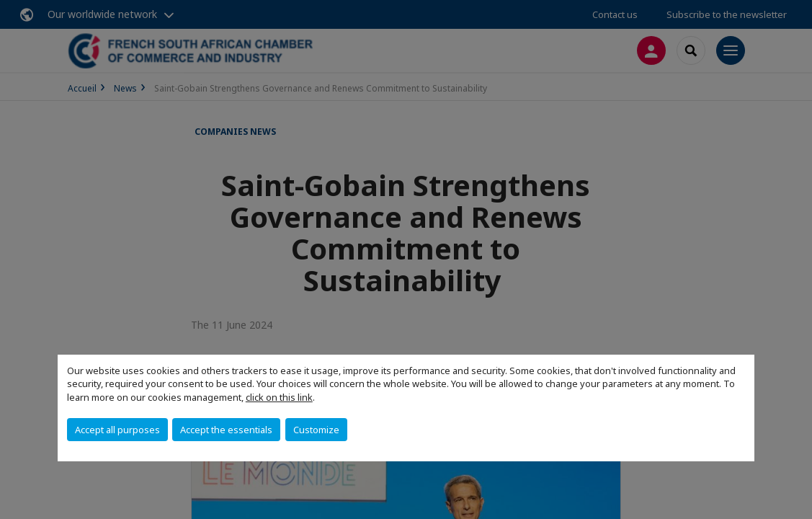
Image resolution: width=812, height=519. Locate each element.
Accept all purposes (117, 430)
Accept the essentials (226, 430)
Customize (316, 430)
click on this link (279, 397)
